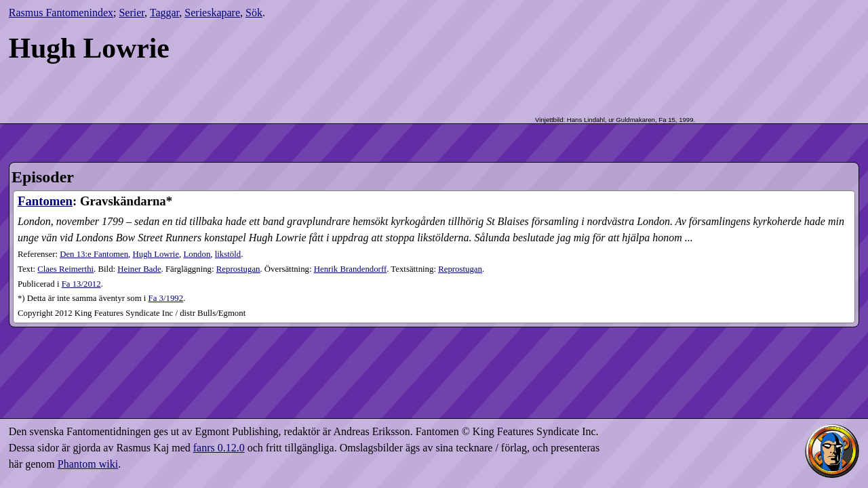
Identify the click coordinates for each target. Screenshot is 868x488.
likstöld (228, 254)
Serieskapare (212, 13)
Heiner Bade (139, 269)
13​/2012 (81, 284)
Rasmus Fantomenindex (61, 13)
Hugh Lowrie (156, 254)
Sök (254, 13)
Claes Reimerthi (65, 269)
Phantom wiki (88, 464)
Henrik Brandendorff (350, 269)
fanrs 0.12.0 (219, 448)
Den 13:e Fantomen (94, 254)
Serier (132, 13)
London (197, 254)
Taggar (165, 13)
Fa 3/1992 (166, 298)
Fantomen (45, 201)
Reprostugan (238, 269)
